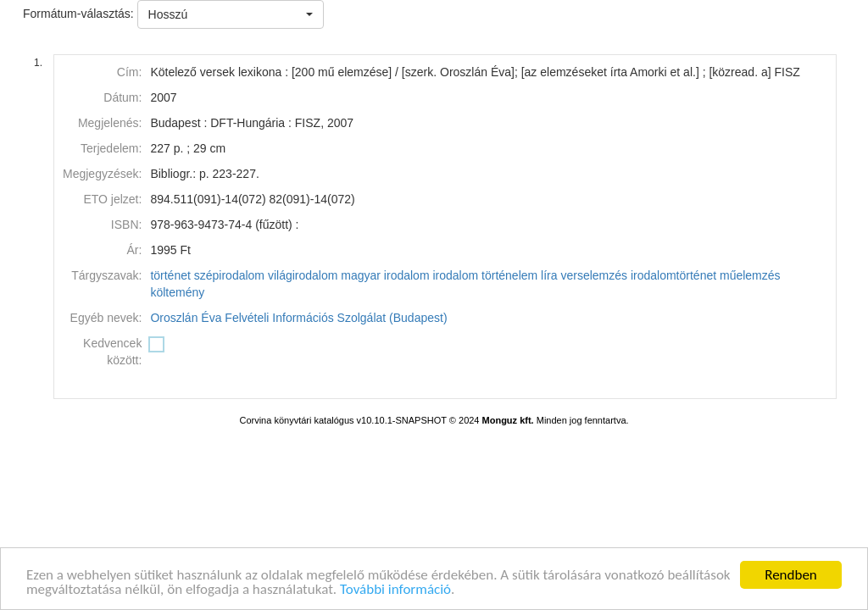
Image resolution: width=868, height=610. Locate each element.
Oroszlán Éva (186, 318)
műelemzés (750, 275)
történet (170, 275)
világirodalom (303, 275)
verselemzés (594, 275)
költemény (177, 292)
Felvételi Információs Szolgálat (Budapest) (336, 318)
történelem (509, 275)
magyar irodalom (385, 275)
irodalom (455, 275)
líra (549, 275)
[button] (231, 14)
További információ (395, 590)
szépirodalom (229, 275)
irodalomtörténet (673, 275)
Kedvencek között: (112, 352)
